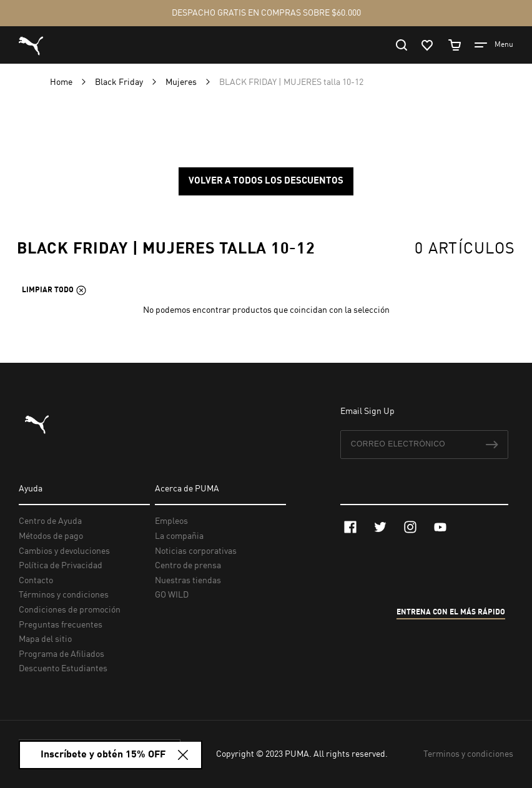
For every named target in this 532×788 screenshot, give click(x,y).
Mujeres (182, 82)
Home (62, 82)
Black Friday (120, 82)
